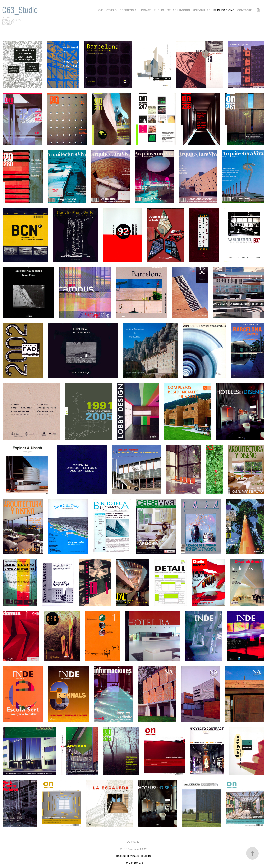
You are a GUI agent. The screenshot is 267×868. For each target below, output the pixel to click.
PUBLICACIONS (224, 10)
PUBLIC (159, 10)
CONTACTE (245, 10)
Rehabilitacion (178, 10)
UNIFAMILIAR (202, 10)
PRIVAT (146, 10)
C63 (101, 10)
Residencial (129, 10)
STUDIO (112, 10)
